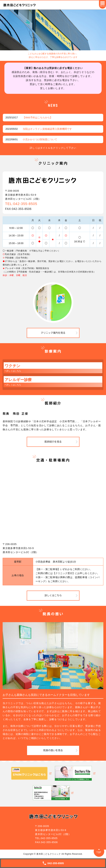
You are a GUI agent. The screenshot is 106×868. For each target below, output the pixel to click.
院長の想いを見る (53, 750)
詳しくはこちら (53, 596)
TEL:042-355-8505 (21, 204)
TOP (99, 852)
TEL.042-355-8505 (46, 838)
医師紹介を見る (53, 442)
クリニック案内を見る (53, 333)
